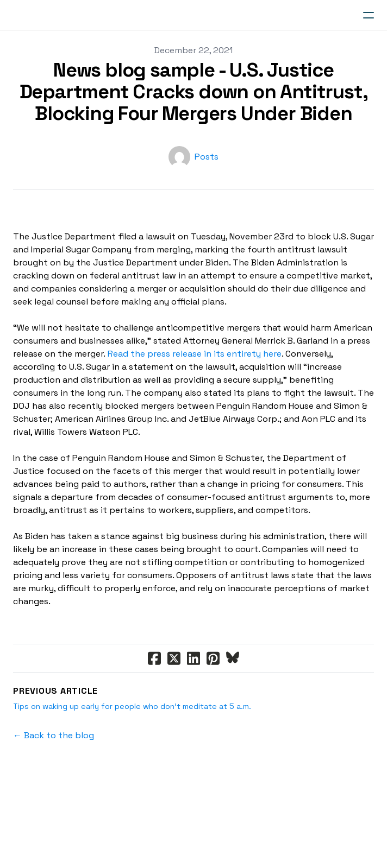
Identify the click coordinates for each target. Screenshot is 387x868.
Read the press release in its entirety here (195, 354)
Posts (207, 157)
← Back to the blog (54, 735)
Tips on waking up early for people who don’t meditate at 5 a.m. (132, 706)
